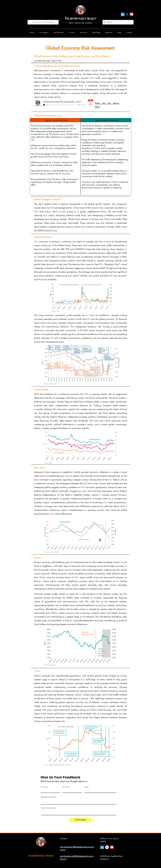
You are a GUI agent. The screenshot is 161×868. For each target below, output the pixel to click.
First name (44, 787)
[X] (127, 14)
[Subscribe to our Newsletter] (43, 22)
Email (86, 787)
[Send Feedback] (81, 820)
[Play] (44, 105)
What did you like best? (48, 797)
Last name (66, 787)
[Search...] (118, 22)
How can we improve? (49, 808)
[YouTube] (132, 14)
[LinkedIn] (123, 14)
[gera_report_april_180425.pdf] (91, 103)
